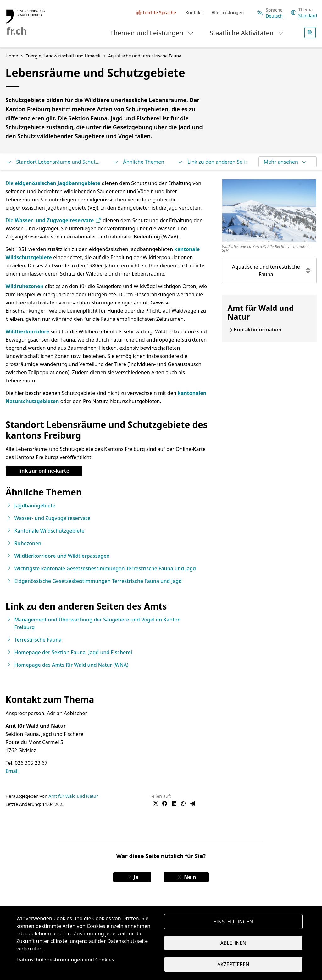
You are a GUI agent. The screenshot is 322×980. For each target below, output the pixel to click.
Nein (186, 877)
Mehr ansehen (285, 162)
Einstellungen (233, 922)
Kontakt (194, 12)
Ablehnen (233, 943)
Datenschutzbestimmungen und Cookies (65, 960)
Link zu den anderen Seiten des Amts (224, 162)
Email (12, 771)
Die (10, 183)
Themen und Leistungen (152, 33)
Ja (132, 877)
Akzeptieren (233, 964)
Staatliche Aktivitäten (247, 33)
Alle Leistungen (228, 12)
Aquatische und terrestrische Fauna (272, 271)
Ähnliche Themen (139, 162)
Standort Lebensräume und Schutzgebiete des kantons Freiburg (53, 162)
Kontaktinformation (258, 330)
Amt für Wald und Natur (73, 796)
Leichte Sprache (159, 12)
